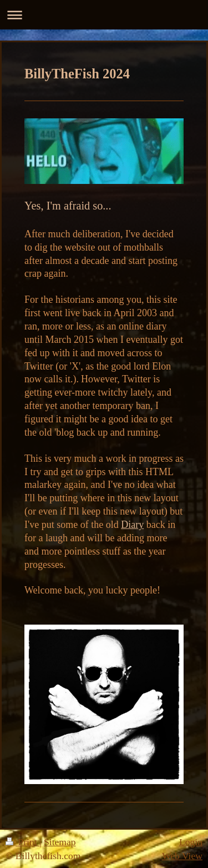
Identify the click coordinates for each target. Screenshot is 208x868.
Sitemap (60, 842)
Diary (132, 525)
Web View (182, 856)
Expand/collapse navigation (104, 15)
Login (191, 842)
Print (22, 842)
